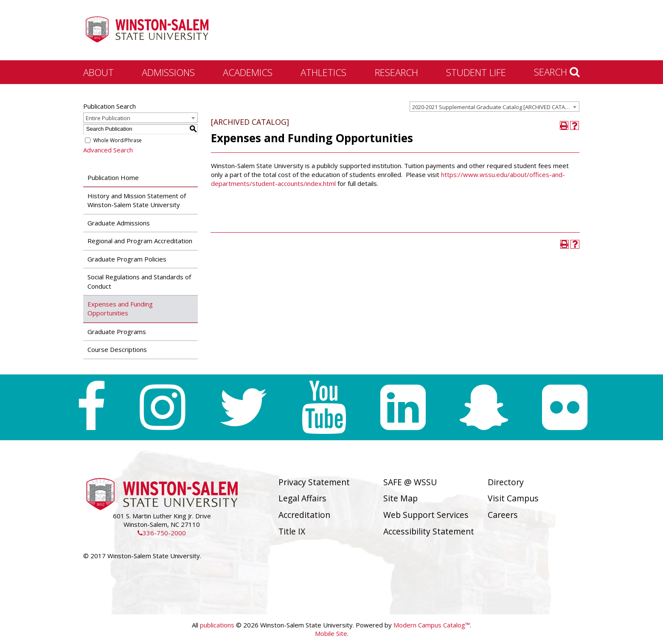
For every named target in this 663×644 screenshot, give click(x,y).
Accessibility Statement (429, 531)
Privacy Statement (314, 482)
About (98, 72)
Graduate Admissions (119, 223)
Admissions (168, 72)
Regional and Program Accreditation (140, 241)
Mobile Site (331, 633)
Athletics (323, 72)
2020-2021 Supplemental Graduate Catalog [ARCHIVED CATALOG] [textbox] (495, 107)
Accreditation (304, 515)
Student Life (476, 72)
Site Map (400, 498)
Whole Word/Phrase (118, 140)
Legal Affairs (302, 498)
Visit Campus (513, 498)
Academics (248, 72)
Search (557, 72)
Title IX (292, 531)
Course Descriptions (117, 349)
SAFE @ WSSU (410, 482)
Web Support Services (426, 515)
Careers (503, 515)
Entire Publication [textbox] (108, 118)
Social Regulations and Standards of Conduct (139, 281)
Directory (506, 482)
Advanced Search (108, 150)
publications (217, 625)
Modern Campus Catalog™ (432, 625)
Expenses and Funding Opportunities (120, 308)
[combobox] (494, 107)
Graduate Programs (117, 332)
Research (396, 72)
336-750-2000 (162, 533)
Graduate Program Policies (127, 259)
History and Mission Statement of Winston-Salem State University (137, 200)
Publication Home (113, 177)
